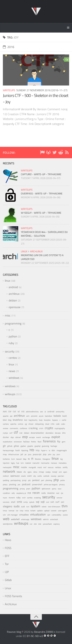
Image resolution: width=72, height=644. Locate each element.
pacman (61, 476)
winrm (46, 519)
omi (60, 472)
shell (13, 502)
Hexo (8, 540)
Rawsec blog (14, 632)
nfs (25, 472)
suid (23, 507)
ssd (48, 502)
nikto (35, 472)
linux (24, 251)
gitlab (16, 446)
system (35, 506)
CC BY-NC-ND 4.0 (33, 636)
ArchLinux (11, 604)
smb (19, 502)
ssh (52, 502)
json (58, 454)
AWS (5, 412)
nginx (30, 472)
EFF (7, 556)
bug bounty (33, 420)
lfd (29, 459)
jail (22, 454)
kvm (13, 459)
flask (40, 442)
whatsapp (25, 519)
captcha (13, 424)
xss (35, 524)
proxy (22, 489)
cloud (47, 424)
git (4, 446)
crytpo (5, 433)
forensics (49, 441)
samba (30, 498)
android (13, 287)
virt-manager (12, 515)
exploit (56, 437)
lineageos (46, 459)
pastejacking (16, 480)
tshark (33, 511)
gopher (23, 446)
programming (13, 323)
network (9, 471)
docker (6, 437)
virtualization (38, 515)
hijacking (25, 450)
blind (5, 420)
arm (28, 416)
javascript (37, 454)
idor (53, 450)
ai (45, 411)
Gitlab (8, 580)
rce (29, 493)
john (50, 454)
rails (13, 493)
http (38, 450)
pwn (28, 489)
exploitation (8, 442)
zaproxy (57, 524)
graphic (30, 446)
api (11, 416)
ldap (25, 459)
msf (45, 467)
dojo (12, 437)
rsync (5, 498)
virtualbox (24, 515)
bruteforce (18, 420)
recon (36, 493)
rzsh (24, 498)
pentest (36, 480)
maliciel (28, 463)
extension (18, 442)
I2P (7, 572)
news (12, 371)
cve (21, 433)
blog (10, 420)
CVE (14, 412)
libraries (38, 459)
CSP (10, 412)
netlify (65, 467)
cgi (26, 424)
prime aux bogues (51, 485)
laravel (19, 459)
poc (19, 485)
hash (18, 450)
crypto (49, 428)
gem (64, 442)
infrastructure (14, 454)
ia (49, 450)
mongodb (32, 467)
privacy (62, 484)
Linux (8, 588)
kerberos (6, 459)
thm (65, 506)
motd (40, 467)
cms (53, 424)
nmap (41, 472)
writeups (9, 90)
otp (35, 476)
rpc (62, 493)
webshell (15, 519)
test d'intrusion (54, 507)
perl (43, 480)
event (39, 437)
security (10, 351)
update (40, 511)
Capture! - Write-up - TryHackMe (41, 174)
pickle (62, 480)
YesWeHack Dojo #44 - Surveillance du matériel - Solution (44, 234)
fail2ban (26, 442)
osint (29, 476)
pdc (29, 480)
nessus (51, 467)
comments (14, 428)
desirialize (49, 433)
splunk (32, 502)
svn (28, 507)
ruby (11, 343)
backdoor (48, 416)
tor (17, 511)
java (30, 454)
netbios (58, 467)
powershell (37, 484)
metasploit (7, 467)
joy (54, 454)
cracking (33, 428)
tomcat (12, 511)
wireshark (54, 519)
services (6, 502)
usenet (54, 511)
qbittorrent (46, 489)
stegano (7, 506)
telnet (44, 507)
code (58, 424)
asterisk (34, 416)
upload (47, 511)
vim (4, 515)
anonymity (60, 412)
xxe (40, 524)
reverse (51, 493)
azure (41, 416)
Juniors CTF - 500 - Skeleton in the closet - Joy (36, 99)
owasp (54, 476)
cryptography (60, 428)
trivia (27, 511)
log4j (13, 463)
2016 (9, 47)
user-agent (62, 511)
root (58, 493)
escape (32, 437)
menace (54, 463)
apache (6, 416)
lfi (32, 459)
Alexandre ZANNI (43, 632)
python (13, 336)
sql (38, 502)
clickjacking (39, 424)
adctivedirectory (32, 411)
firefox (34, 442)
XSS (23, 412)
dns (64, 433)
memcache (45, 463)
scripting (37, 498)
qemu (54, 489)
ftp (59, 441)
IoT (19, 412)
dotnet (18, 437)
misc (8, 315)
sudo (17, 506)
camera (6, 424)
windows (14, 378)
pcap (24, 480)
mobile (24, 467)
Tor (7, 564)
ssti (62, 502)
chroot (31, 424)
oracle (23, 476)
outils (40, 476)
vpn (49, 515)
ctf (16, 432)
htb (32, 450)
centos (13, 358)
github (10, 446)
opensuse (15, 307)
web (6, 519)
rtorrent (12, 498)
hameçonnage (8, 450)
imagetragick (62, 450)
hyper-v (44, 450)
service (59, 498)
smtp (26, 502)
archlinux (36, 251)
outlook (46, 476)
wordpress (8, 524)
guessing (45, 446)
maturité (36, 463)
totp (22, 511)
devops (58, 433)
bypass (55, 420)
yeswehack (47, 524)
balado (57, 416)
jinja (45, 454)
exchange (46, 437)
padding (6, 480)
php (56, 480)
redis (43, 493)
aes (42, 412)
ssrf (57, 502)
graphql (37, 446)
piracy (5, 485)
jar (26, 454)
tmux (5, 511)
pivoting (13, 484)
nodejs (48, 472)
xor (31, 524)
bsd (26, 420)
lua (18, 463)
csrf (11, 433)
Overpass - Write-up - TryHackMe (42, 193)
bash (65, 416)
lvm (22, 463)
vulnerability (56, 515)
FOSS (8, 548)
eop (25, 437)
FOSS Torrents (13, 596)
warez (65, 515)
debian (13, 300)
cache (64, 420)
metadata (62, 463)
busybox (47, 420)
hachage (54, 446)
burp (41, 420)
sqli (43, 502)
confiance (23, 428)
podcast (26, 484)
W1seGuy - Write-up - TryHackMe (41, 213)
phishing (49, 480)
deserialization (37, 433)
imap (5, 454)
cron (41, 428)
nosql (55, 472)
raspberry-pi (21, 493)
